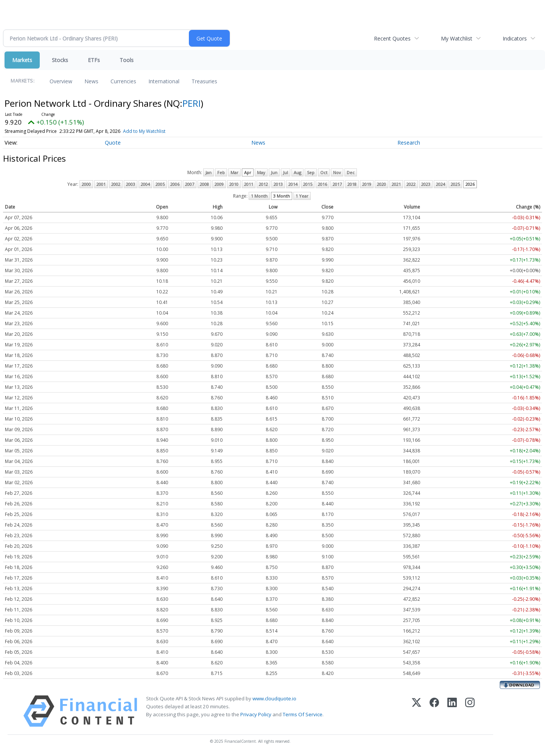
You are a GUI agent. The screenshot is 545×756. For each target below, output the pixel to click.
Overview (61, 81)
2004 (145, 184)
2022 (411, 184)
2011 (249, 184)
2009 (219, 184)
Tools (127, 60)
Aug (297, 172)
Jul (286, 172)
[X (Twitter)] (417, 711)
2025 (455, 184)
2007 (190, 184)
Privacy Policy (256, 714)
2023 (426, 184)
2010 (234, 184)
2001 (101, 184)
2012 (263, 184)
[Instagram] (470, 711)
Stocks (60, 60)
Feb (221, 172)
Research (409, 143)
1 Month (259, 196)
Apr (248, 172)
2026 (470, 184)
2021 (396, 184)
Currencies (123, 81)
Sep (311, 172)
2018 (352, 184)
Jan (209, 172)
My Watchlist (457, 38)
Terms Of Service (303, 714)
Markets (22, 60)
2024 (441, 184)
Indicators (515, 38)
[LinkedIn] (452, 711)
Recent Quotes (392, 38)
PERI (192, 103)
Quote (113, 143)
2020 (381, 184)
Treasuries (204, 81)
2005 (160, 184)
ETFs (94, 60)
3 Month (282, 196)
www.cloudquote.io (274, 698)
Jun (274, 172)
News (91, 81)
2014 (293, 184)
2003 (131, 184)
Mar (234, 172)
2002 (116, 184)
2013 (278, 184)
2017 (337, 184)
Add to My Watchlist (144, 131)
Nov (337, 172)
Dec (351, 172)
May (261, 172)
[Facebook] (434, 711)
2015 (308, 184)
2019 (367, 184)
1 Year (302, 196)
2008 (204, 184)
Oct (324, 172)
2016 (322, 184)
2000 (86, 184)
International (164, 81)
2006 (175, 184)
